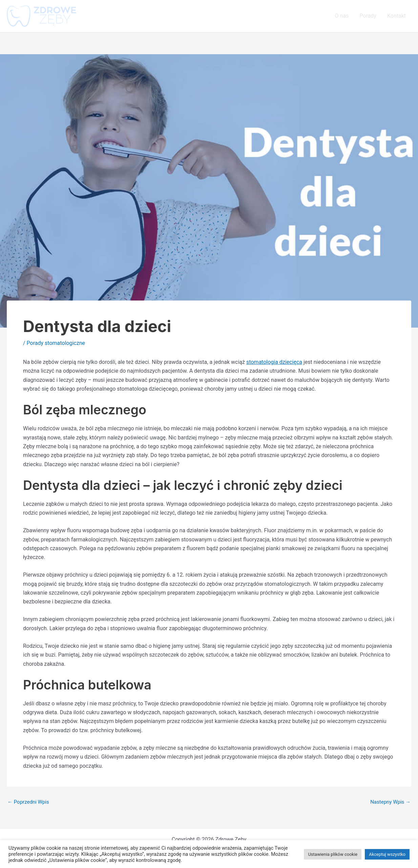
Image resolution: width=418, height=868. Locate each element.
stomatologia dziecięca (274, 362)
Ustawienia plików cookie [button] (333, 854)
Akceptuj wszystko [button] (387, 854)
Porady (368, 16)
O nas (342, 16)
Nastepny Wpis (390, 802)
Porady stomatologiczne (56, 343)
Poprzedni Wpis (28, 802)
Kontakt (396, 16)
